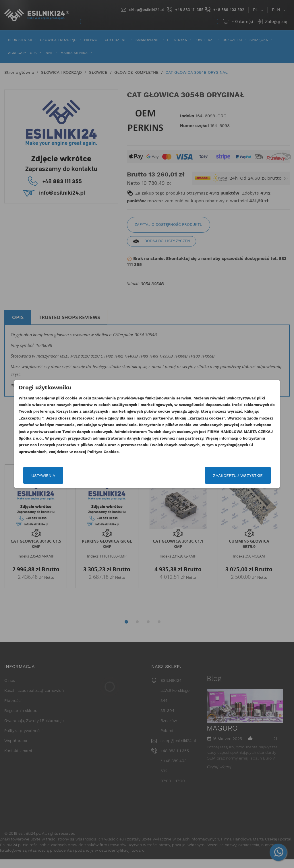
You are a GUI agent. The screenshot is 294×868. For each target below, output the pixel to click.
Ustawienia (36, 475)
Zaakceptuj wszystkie (245, 475)
